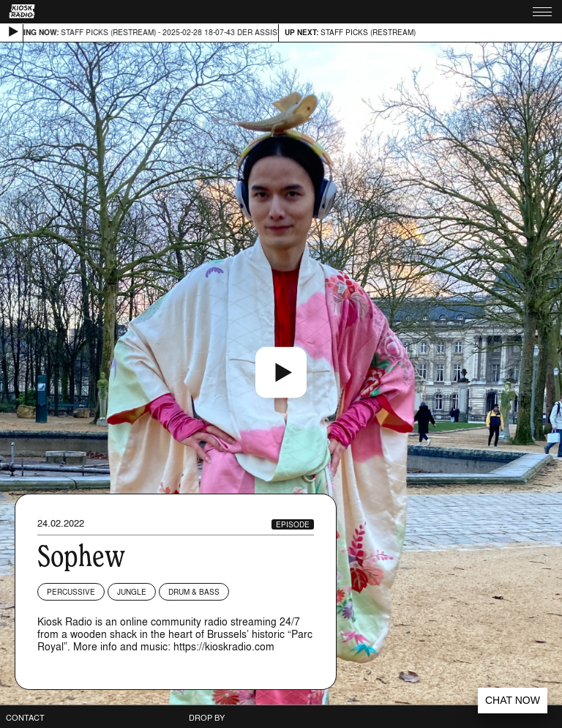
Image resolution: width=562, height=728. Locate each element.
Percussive (71, 592)
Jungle (132, 592)
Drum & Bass (194, 592)
